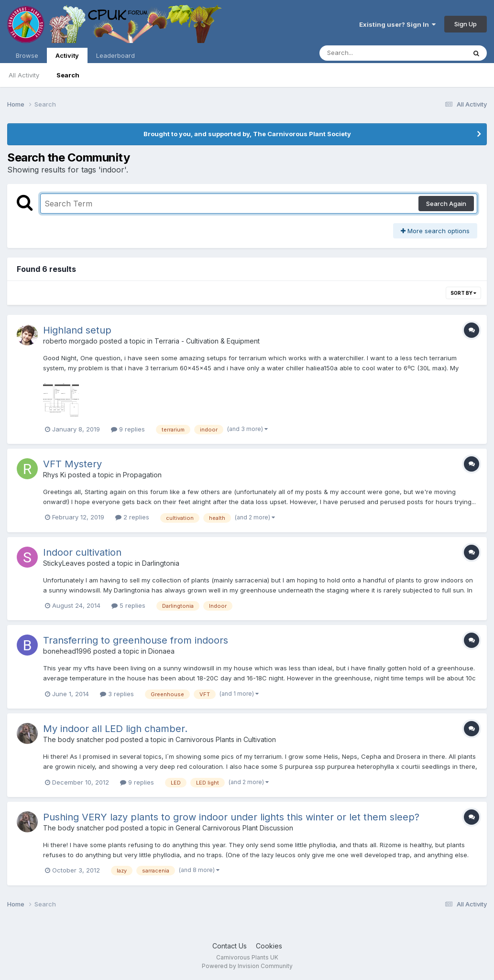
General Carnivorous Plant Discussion (234, 828)
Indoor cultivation (82, 552)
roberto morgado (70, 341)
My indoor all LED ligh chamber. (115, 729)
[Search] (367, 53)
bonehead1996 (67, 651)
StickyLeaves (64, 563)
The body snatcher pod (81, 739)
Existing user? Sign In (397, 24)
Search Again (446, 204)
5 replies (128, 605)
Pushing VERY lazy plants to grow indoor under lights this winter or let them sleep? (231, 817)
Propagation (142, 475)
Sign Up (466, 24)
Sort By (463, 293)
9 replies (128, 429)
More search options (435, 231)
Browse (27, 55)
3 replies (117, 694)
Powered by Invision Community (247, 966)
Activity (67, 57)
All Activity (24, 75)
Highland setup (77, 330)
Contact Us (230, 946)
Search (68, 75)
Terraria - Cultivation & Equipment (207, 341)
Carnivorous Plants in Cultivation (226, 739)
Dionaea (161, 651)
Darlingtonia (161, 563)
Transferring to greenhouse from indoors (136, 640)
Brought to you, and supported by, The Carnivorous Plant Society (247, 134)
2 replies (132, 517)
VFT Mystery (72, 464)
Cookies (269, 946)
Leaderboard (115, 55)
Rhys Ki (55, 475)
